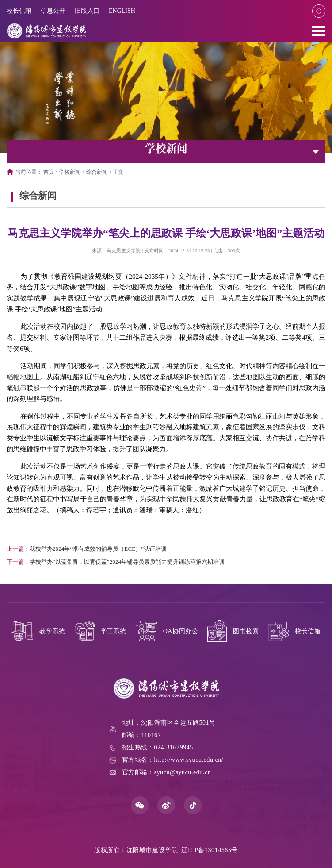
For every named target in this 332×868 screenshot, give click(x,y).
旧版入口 (87, 11)
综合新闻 (97, 172)
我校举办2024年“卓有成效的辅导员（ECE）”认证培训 (87, 549)
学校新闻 (70, 172)
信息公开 (53, 11)
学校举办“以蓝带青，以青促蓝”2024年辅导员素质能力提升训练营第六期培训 (116, 562)
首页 (49, 172)
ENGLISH (122, 11)
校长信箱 (19, 11)
